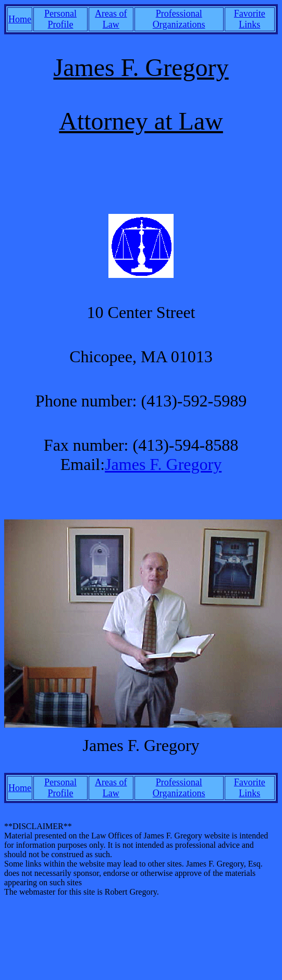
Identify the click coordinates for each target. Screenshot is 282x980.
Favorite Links (250, 19)
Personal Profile (60, 19)
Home (20, 19)
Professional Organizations (179, 19)
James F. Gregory (163, 464)
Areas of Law (111, 19)
